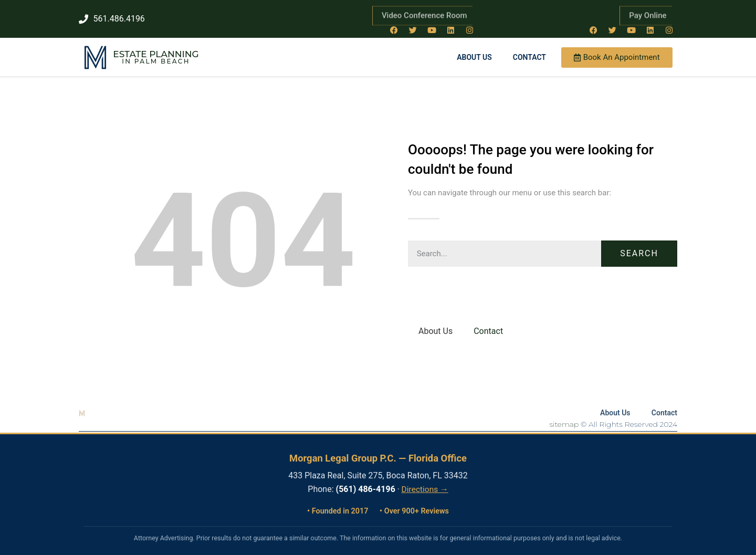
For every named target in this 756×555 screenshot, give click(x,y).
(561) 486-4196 (366, 485)
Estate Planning (156, 50)
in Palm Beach (156, 57)
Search (639, 249)
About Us (474, 53)
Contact (529, 53)
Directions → (425, 485)
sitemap (564, 420)
